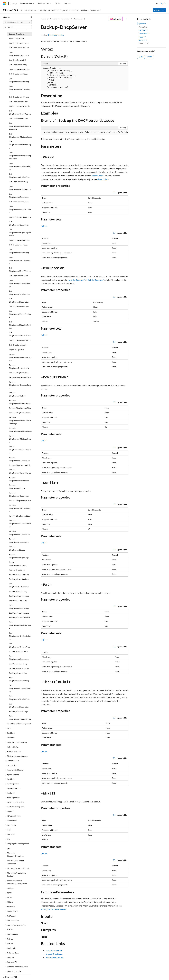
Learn (44, 19)
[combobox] (17, 22)
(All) (44, 226)
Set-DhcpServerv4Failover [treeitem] (19, 613)
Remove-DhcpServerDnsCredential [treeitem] (19, 367)
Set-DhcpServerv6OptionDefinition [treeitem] (20, 688)
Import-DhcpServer (54, 954)
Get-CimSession (95, 280)
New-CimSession (75, 280)
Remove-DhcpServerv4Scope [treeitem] (17, 487)
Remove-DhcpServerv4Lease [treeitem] (20, 413)
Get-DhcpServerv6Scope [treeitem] (19, 306)
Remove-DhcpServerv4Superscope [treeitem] (19, 494)
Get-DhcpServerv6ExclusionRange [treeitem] (20, 260)
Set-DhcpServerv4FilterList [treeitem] (20, 618)
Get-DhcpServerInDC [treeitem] (17, 60)
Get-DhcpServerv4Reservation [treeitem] (19, 196)
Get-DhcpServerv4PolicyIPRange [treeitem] (20, 188)
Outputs (143, 40)
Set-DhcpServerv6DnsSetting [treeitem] (19, 679)
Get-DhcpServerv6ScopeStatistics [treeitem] (20, 314)
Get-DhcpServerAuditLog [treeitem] (19, 43)
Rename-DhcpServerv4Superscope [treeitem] (19, 556)
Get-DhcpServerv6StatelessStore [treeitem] (20, 334)
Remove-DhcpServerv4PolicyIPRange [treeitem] (20, 471)
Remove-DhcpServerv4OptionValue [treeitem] (19, 459)
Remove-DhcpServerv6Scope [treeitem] (17, 548)
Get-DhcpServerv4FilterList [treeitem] (20, 106)
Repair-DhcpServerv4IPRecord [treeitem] (18, 564)
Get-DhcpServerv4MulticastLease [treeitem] (20, 135)
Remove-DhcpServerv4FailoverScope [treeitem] (20, 402)
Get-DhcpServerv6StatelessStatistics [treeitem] (20, 325)
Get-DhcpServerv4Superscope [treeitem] (19, 223)
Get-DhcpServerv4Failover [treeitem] (19, 97)
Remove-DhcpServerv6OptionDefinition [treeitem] (20, 524)
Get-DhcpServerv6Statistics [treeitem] (20, 340)
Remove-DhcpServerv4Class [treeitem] (20, 377)
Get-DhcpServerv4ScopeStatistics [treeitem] (20, 209)
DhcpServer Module (56, 35)
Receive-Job (97, 176)
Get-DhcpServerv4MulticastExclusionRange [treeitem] (20, 126)
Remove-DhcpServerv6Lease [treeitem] (20, 516)
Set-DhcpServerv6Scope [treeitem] (19, 711)
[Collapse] (31, 17)
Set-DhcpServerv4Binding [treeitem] (19, 596)
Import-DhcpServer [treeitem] (17, 350)
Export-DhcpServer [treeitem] (17, 38)
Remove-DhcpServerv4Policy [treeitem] (20, 465)
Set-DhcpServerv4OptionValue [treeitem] (19, 645)
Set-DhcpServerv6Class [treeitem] (18, 673)
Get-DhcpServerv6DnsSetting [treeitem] (19, 251)
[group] (84, 132)
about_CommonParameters (53, 909)
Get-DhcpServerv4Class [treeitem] (18, 74)
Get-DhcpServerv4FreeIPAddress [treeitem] (20, 112)
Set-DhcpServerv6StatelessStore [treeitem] (20, 718)
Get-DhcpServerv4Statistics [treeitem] (20, 217)
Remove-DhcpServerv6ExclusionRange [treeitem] (20, 508)
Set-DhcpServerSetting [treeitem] (18, 591)
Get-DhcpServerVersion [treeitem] (18, 345)
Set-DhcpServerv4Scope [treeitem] (19, 664)
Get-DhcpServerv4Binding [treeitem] (19, 69)
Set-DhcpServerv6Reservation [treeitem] (19, 705)
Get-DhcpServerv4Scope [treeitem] (19, 202)
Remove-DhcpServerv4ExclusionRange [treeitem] (20, 385)
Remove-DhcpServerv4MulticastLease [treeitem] (20, 430)
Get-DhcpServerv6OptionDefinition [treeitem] (20, 283)
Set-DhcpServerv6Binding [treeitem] (19, 668)
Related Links (144, 43)
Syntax (142, 24)
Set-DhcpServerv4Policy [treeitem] (18, 651)
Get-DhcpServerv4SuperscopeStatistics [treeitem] (20, 232)
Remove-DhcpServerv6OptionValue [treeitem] (19, 533)
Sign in (163, 3)
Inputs (142, 37)
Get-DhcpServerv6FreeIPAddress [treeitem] (20, 269)
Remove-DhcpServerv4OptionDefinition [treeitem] (20, 450)
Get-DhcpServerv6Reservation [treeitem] (19, 300)
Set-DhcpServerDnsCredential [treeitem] (19, 585)
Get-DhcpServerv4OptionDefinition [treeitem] (20, 166)
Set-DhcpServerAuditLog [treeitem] (19, 574)
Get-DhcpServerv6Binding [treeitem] (19, 240)
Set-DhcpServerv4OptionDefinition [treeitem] (20, 636)
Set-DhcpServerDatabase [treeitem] (19, 579)
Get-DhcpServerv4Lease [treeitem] (19, 119)
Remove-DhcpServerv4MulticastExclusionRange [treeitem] (20, 420)
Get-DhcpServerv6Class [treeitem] (18, 245)
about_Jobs (102, 179)
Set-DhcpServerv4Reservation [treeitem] (19, 658)
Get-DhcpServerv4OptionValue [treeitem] (19, 176)
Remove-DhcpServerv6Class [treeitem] (20, 500)
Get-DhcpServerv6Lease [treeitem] (19, 276)
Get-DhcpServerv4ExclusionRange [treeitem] (20, 89)
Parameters (144, 34)
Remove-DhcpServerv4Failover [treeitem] (18, 394)
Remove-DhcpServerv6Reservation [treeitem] (19, 541)
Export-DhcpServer (54, 950)
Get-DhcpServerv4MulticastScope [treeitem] (20, 145)
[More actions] (126, 19)
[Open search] (157, 3)
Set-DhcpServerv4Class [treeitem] (18, 601)
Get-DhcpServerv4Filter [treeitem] (18, 102)
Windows (53, 19)
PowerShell (65, 19)
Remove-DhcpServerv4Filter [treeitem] (20, 408)
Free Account (159, 10)
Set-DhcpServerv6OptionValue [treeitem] (19, 698)
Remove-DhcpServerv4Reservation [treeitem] (19, 479)
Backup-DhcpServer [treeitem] (17, 34)
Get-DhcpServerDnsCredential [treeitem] (19, 54)
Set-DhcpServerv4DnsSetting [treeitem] (19, 607)
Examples (143, 30)
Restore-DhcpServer (55, 957)
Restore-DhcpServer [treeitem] (17, 570)
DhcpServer (78, 19)
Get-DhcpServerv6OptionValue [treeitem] (19, 293)
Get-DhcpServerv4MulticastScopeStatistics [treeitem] (20, 155)
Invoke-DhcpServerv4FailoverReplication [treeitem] (20, 357)
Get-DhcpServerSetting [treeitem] (18, 65)
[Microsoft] (5, 3)
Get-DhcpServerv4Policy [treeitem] (19, 182)
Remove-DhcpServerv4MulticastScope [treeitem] (20, 439)
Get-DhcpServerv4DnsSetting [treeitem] (19, 80)
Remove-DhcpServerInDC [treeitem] (19, 373)
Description (143, 27)
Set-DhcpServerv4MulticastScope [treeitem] (20, 625)
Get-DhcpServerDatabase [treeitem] (19, 48)
